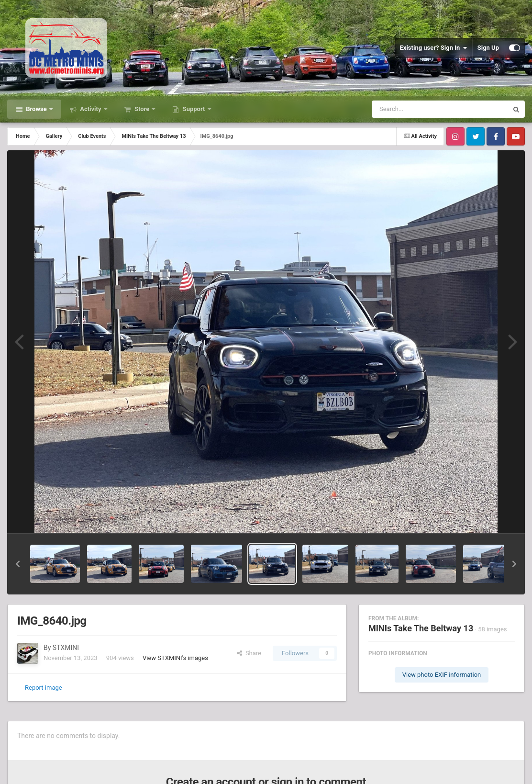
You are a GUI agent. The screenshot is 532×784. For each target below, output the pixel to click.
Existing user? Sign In (434, 48)
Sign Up (488, 48)
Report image (44, 688)
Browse (36, 109)
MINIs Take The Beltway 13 (421, 628)
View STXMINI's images (175, 658)
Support (194, 109)
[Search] (416, 109)
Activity (91, 109)
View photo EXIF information (442, 675)
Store (142, 109)
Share (249, 653)
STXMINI (66, 648)
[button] (18, 564)
